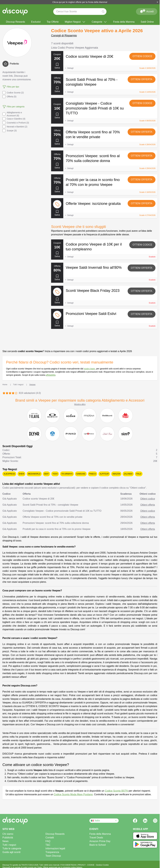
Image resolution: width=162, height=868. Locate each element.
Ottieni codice (142, 56)
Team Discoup (53, 856)
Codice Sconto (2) (13, 93)
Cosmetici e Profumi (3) (16, 123)
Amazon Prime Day (100, 841)
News (5, 841)
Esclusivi (36, 22)
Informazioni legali (55, 848)
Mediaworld (34, 474)
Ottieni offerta (142, 79)
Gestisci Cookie (102, 865)
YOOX (55, 474)
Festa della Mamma (124, 22)
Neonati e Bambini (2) (15, 127)
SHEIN (22, 474)
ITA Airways (67, 474)
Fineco (93, 474)
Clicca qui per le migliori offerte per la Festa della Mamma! (80, 2)
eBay (46, 474)
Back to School (98, 845)
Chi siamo (8, 834)
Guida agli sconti (11, 852)
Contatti (50, 838)
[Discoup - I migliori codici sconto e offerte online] (15, 12)
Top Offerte (53, 22)
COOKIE (91, 865)
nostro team (89, 369)
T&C (48, 845)
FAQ (48, 841)
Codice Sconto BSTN (116, 791)
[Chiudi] (157, 2)
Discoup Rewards (15, 22)
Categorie (99, 22)
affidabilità (51, 375)
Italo (139, 474)
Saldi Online (147, 22)
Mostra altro (80, 404)
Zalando (128, 474)
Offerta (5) (9, 97)
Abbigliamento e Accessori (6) (12, 114)
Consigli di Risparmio (64, 36)
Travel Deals (96, 838)
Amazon (116, 474)
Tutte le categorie (12, 848)
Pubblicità (8, 838)
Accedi (147, 11)
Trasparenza (52, 852)
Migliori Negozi (75, 22)
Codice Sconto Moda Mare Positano (73, 794)
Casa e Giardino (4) (14, 119)
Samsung (81, 474)
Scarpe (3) (10, 131)
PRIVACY (82, 865)
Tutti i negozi (9, 845)
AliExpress (9, 474)
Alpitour (104, 474)
